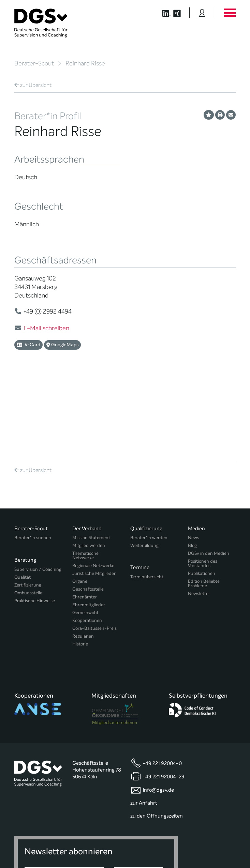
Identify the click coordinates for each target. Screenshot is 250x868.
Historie (80, 565)
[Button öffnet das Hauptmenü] (230, 13)
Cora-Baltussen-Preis (94, 549)
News (194, 459)
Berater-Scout (34, 63)
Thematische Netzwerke (85, 476)
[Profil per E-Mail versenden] (231, 115)
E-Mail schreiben (46, 328)
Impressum (224, 843)
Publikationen (202, 494)
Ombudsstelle (28, 510)
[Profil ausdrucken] (220, 115)
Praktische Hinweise (35, 518)
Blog (192, 466)
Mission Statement (91, 459)
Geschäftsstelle (88, 510)
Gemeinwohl (85, 534)
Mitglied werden (89, 466)
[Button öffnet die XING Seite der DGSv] (181, 13)
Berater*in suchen (33, 459)
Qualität (23, 495)
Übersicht (33, 85)
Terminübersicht (147, 495)
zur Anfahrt (144, 709)
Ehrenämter (85, 518)
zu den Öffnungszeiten (157, 721)
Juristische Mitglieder (94, 494)
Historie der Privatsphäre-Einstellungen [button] (157, 848)
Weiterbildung (144, 466)
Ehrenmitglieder (89, 526)
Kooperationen (87, 541)
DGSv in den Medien (209, 474)
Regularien (83, 557)
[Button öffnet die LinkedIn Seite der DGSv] (163, 13)
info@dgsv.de (158, 696)
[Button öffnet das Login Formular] (202, 13)
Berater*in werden (149, 459)
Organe (80, 502)
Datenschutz (220, 837)
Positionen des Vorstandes (203, 484)
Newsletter (199, 514)
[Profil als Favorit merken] (209, 115)
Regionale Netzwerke (93, 486)
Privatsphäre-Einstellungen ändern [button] (93, 848)
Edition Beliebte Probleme (204, 504)
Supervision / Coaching (38, 487)
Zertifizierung (28, 502)
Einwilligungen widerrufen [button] (214, 848)
